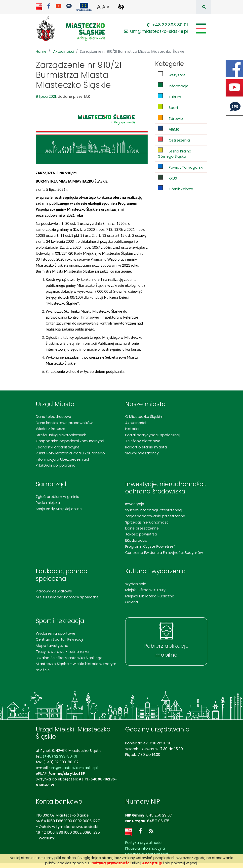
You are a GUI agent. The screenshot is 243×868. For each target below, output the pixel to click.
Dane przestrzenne (142, 528)
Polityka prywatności (144, 843)
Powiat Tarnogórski (181, 167)
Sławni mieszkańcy (142, 453)
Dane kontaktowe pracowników (64, 423)
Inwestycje (135, 504)
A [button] (99, 7)
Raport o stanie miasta (146, 447)
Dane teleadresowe (53, 417)
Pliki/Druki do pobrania (56, 465)
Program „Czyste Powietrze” (150, 546)
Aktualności (64, 51)
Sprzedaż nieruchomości (147, 522)
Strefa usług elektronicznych (61, 435)
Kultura (169, 96)
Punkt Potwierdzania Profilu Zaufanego (70, 453)
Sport (168, 107)
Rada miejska (48, 503)
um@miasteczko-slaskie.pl (156, 31)
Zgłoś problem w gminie (58, 497)
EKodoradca (136, 540)
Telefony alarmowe (143, 441)
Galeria (132, 602)
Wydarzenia (136, 584)
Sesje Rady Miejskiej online (59, 509)
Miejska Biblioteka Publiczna (150, 596)
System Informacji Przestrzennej (154, 510)
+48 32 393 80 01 (167, 25)
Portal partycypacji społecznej (152, 435)
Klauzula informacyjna (145, 848)
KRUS (167, 178)
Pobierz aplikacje (166, 650)
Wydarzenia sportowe (56, 633)
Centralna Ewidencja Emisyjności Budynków (164, 553)
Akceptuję (152, 863)
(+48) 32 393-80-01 (60, 756)
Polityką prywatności (110, 863)
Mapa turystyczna (52, 646)
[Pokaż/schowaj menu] (200, 28)
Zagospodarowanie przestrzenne (155, 516)
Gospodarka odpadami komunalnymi (70, 441)
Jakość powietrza (141, 534)
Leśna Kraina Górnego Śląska (175, 153)
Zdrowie (170, 118)
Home (41, 51)
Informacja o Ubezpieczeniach (63, 459)
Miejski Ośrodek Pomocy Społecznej (68, 597)
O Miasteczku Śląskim (144, 417)
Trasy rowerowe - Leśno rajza (62, 652)
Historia (132, 429)
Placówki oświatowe (54, 591)
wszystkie (172, 74)
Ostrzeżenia (174, 140)
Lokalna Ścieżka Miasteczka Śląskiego (69, 658)
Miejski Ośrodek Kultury (145, 590)
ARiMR (168, 129)
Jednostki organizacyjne (58, 447)
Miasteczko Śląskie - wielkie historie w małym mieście (76, 667)
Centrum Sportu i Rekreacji (59, 639)
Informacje (173, 85)
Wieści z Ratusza (51, 429)
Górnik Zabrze (175, 188)
